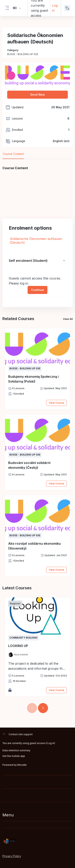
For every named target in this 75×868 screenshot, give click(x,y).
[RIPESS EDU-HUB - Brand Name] (37, 841)
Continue (37, 290)
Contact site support (21, 734)
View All (68, 319)
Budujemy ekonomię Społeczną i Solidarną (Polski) (33, 379)
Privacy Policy (12, 856)
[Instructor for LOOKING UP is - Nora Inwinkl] (18, 655)
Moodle (22, 765)
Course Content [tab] (13, 154)
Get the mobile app (14, 756)
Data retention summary (16, 750)
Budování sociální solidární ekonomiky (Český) (29, 465)
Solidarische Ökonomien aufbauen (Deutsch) (36, 241)
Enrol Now (38, 95)
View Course (56, 403)
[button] (17, 8)
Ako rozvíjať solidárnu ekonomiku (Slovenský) (34, 546)
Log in (55, 8)
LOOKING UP (18, 646)
